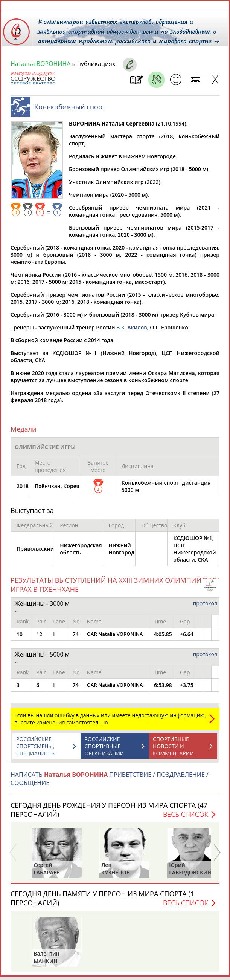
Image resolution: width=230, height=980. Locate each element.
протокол (205, 607)
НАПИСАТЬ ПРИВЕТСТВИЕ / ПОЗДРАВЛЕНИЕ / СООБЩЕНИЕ (110, 782)
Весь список (186, 818)
